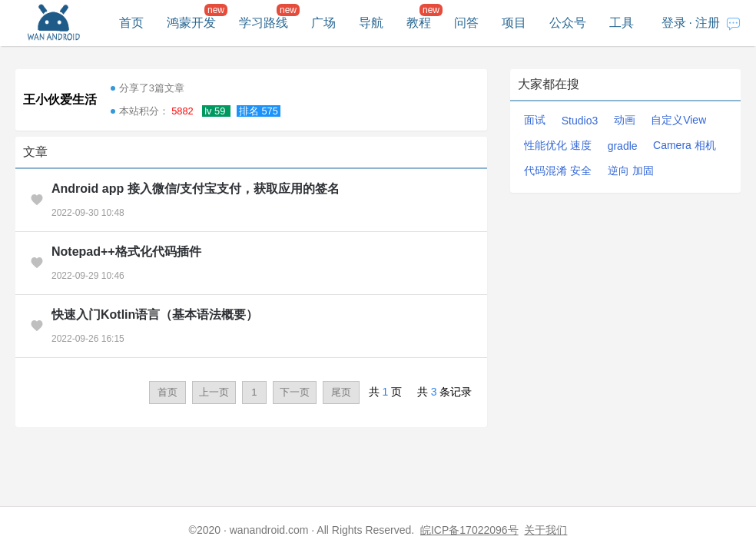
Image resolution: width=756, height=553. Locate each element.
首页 (131, 23)
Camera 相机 (685, 145)
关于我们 (545, 530)
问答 (466, 23)
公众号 (568, 23)
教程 (419, 23)
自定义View (678, 120)
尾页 (341, 392)
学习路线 (264, 23)
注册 (708, 23)
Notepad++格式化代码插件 (126, 252)
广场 (323, 23)
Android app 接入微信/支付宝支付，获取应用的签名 (196, 189)
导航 (371, 23)
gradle (623, 146)
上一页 (214, 392)
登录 (674, 23)
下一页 (295, 392)
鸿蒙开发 (191, 23)
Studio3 (580, 121)
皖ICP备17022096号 (469, 530)
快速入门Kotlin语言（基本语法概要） (155, 315)
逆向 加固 (631, 171)
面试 (535, 120)
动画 (625, 120)
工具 (622, 23)
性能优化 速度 (558, 145)
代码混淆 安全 (558, 171)
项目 (514, 23)
